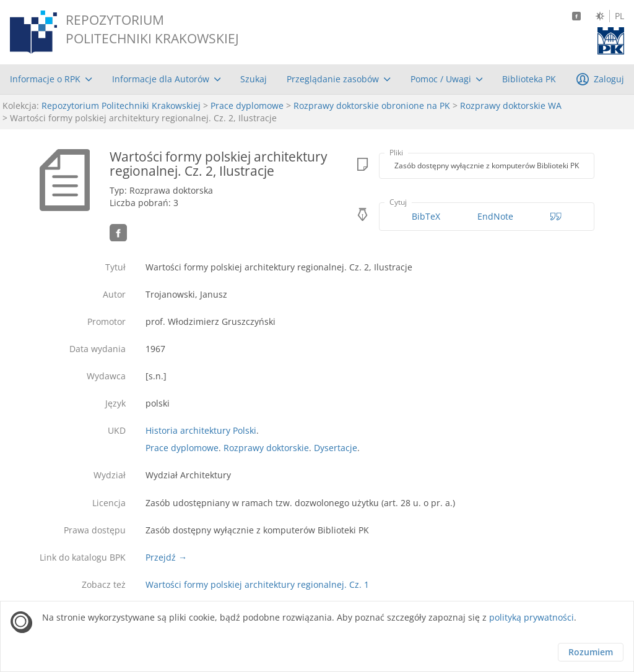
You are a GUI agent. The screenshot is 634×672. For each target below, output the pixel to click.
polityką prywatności (532, 617)
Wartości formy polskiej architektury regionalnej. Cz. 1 (257, 584)
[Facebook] (576, 16)
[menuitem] (51, 79)
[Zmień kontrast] (600, 16)
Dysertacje (336, 448)
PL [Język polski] (619, 16)
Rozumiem (591, 652)
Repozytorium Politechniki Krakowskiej (121, 106)
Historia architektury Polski (201, 430)
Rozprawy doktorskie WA (511, 106)
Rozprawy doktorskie (266, 448)
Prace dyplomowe (247, 106)
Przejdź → (166, 557)
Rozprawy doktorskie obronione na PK (372, 106)
